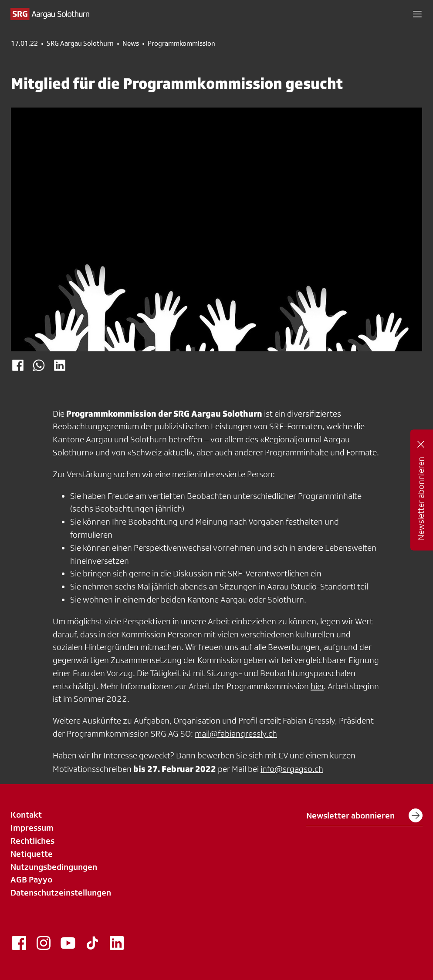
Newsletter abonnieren (364, 815)
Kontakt (26, 815)
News (131, 44)
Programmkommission (181, 44)
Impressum (32, 828)
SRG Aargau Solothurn (80, 44)
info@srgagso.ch (292, 769)
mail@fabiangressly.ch (236, 734)
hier (317, 686)
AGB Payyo (31, 879)
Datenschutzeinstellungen (61, 892)
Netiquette (32, 854)
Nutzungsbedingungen (54, 867)
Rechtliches (32, 841)
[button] (417, 14)
